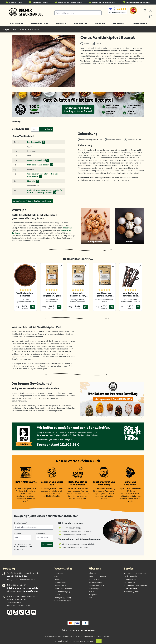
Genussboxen (129, 582)
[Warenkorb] (151, 16)
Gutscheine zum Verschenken (136, 585)
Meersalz (31, 181)
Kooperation (94, 594)
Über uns (93, 573)
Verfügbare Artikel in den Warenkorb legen (32, 201)
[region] (44, 61)
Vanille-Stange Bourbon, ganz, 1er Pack (131, 295)
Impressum (59, 573)
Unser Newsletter (131, 588)
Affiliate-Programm (131, 591)
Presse (92, 591)
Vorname (18, 533)
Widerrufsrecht (60, 585)
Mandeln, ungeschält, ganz (52, 294)
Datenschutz (59, 579)
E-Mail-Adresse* (20, 523)
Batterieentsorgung (62, 591)
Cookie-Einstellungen (63, 601)
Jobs (91, 598)
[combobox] (75, 13)
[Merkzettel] (145, 10)
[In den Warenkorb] (44, 142)
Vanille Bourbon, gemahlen (25, 294)
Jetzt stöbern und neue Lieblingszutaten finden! (78, 109)
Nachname (41, 533)
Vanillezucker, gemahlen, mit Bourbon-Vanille (104, 295)
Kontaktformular (31, 591)
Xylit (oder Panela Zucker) (38, 165)
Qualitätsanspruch (96, 585)
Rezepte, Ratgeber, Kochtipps (135, 573)
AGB (56, 576)
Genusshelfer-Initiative (98, 576)
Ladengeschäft (95, 579)
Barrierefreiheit (61, 582)
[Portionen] (35, 129)
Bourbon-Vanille (34, 142)
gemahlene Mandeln (36, 160)
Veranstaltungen (96, 582)
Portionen (46, 129)
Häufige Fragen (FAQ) (63, 598)
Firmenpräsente (130, 579)
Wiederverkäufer (130, 576)
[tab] (16, 121)
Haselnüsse (68, 228)
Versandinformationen (63, 588)
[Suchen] (99, 13)
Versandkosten (83, 636)
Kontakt (58, 594)
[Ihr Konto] (151, 10)
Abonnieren (47, 545)
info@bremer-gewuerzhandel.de (23, 588)
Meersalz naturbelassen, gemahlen (78, 295)
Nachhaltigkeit (95, 588)
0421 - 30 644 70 (17, 576)
